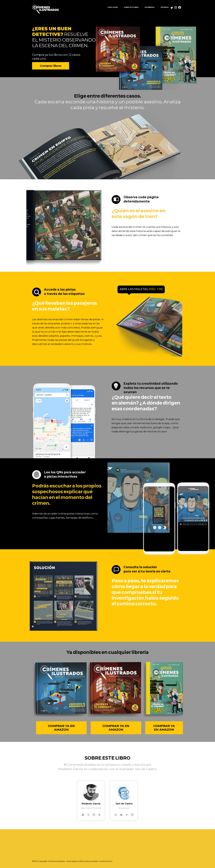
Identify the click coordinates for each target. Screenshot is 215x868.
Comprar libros (51, 66)
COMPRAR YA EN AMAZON (61, 728)
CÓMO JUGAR (113, 7)
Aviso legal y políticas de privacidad (82, 861)
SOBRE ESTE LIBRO (131, 7)
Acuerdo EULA (106, 861)
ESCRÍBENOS (150, 7)
